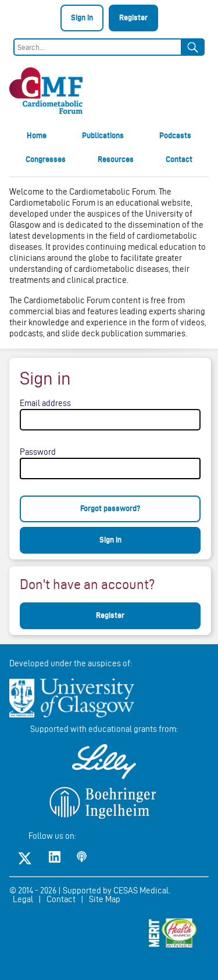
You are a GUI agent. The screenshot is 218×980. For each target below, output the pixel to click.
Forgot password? (110, 508)
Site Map (105, 899)
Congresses (46, 159)
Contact (179, 159)
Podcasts (175, 135)
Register (133, 17)
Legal (23, 899)
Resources (116, 159)
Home (37, 135)
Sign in (82, 17)
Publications (103, 135)
